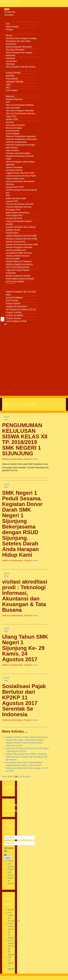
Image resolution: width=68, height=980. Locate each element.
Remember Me (9, 849)
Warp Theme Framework (23, 978)
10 (12, 777)
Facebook (12, 910)
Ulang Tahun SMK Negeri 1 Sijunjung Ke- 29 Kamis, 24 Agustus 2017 (25, 648)
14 (21, 777)
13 (18, 777)
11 (14, 777)
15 (23, 777)
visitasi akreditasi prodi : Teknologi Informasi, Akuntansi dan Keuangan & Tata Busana (25, 596)
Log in (8, 858)
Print (5, 420)
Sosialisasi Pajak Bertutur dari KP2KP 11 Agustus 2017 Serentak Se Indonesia (24, 700)
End (29, 777)
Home (35, 459)
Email (6, 417)
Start (4, 777)
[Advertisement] (34, 360)
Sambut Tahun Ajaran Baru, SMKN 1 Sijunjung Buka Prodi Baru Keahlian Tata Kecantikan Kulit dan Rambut (26, 757)
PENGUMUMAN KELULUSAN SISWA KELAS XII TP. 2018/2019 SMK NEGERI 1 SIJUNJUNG (25, 439)
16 (25, 777)
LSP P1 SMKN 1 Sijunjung (12, 963)
